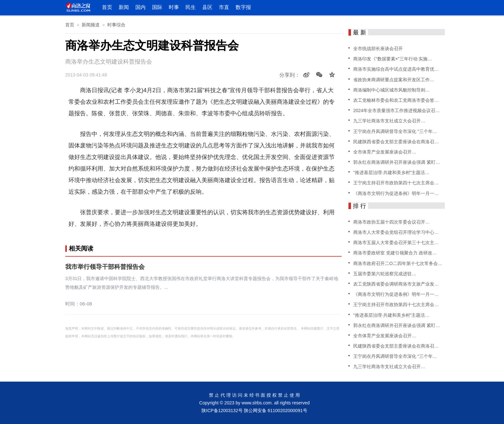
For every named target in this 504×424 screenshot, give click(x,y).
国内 (140, 7)
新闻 (124, 7)
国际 (157, 7)
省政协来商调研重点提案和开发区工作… (394, 80)
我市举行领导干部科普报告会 (105, 267)
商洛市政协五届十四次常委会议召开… (392, 222)
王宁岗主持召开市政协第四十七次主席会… (396, 183)
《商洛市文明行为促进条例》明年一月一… (396, 193)
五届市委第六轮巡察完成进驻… (385, 274)
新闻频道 (91, 25)
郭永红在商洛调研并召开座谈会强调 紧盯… (397, 162)
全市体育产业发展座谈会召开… (385, 152)
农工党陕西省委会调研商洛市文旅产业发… (396, 284)
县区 (207, 7)
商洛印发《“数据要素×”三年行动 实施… (393, 59)
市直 (224, 7)
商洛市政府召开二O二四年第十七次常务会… (398, 263)
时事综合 (116, 25)
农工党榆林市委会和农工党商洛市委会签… (396, 100)
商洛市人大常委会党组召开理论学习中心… (396, 232)
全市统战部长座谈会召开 (378, 49)
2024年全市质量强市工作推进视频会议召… (396, 110)
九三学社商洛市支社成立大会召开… (389, 121)
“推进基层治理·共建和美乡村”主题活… (391, 172)
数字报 (243, 7)
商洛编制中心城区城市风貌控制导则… (392, 90)
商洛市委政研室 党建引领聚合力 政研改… (395, 253)
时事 (174, 7)
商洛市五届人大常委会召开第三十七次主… (396, 243)
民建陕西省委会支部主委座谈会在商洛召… (396, 142)
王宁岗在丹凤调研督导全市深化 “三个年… (395, 131)
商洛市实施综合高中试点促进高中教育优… (396, 69)
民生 (191, 7)
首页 (107, 7)
